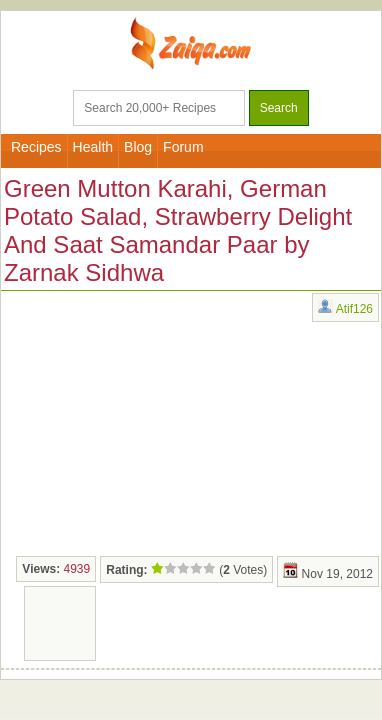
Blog (138, 147)
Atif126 (354, 309)
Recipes (36, 147)
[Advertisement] (151, 421)
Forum (183, 147)
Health (93, 147)
